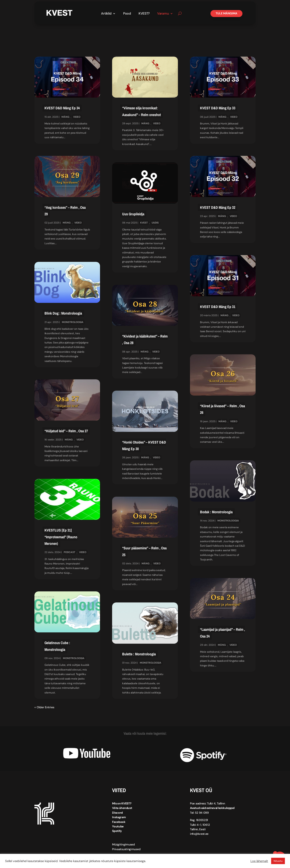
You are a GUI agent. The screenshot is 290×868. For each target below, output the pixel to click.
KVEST (144, 223)
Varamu (163, 14)
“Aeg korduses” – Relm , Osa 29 (65, 211)
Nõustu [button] (278, 861)
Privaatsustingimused (126, 849)
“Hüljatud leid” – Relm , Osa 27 (66, 431)
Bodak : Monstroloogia (216, 512)
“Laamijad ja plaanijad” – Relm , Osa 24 (222, 633)
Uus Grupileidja (133, 214)
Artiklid (106, 14)
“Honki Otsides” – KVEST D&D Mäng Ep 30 (144, 445)
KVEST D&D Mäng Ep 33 (218, 108)
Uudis (155, 223)
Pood (127, 14)
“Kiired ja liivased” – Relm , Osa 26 (222, 409)
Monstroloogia (73, 322)
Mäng (65, 117)
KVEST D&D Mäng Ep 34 (62, 108)
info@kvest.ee (199, 834)
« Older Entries (44, 707)
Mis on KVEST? (122, 803)
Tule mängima (226, 13)
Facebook (119, 822)
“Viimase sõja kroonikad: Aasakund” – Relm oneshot (142, 111)
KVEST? (144, 14)
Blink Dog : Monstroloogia (63, 313)
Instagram (119, 817)
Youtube (118, 826)
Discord (117, 813)
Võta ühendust (122, 808)
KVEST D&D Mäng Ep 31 (218, 307)
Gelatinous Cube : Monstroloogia (57, 646)
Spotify (117, 831)
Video (77, 117)
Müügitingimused (123, 844)
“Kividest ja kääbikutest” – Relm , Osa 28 (145, 339)
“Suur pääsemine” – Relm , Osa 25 (144, 551)
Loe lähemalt (259, 861)
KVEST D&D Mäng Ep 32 (218, 207)
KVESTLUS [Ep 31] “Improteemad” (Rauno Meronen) (61, 537)
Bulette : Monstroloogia (139, 654)
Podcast (69, 552)
